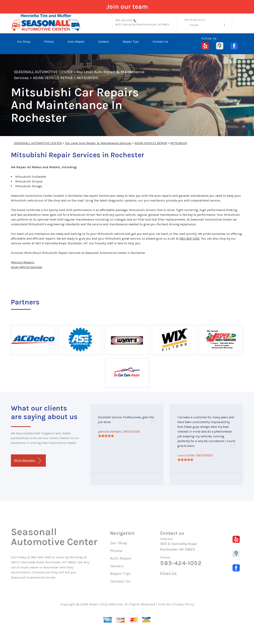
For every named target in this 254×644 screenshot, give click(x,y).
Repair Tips (131, 42)
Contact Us (160, 42)
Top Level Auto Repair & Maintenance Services (98, 143)
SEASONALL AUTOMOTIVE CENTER (43, 72)
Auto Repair (76, 42)
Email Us (168, 573)
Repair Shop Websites (106, 604)
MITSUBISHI (87, 78)
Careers (104, 42)
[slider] (106, 436)
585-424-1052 (124, 20)
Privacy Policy (183, 604)
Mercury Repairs (23, 262)
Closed (194, 25)
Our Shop (24, 42)
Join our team (127, 7)
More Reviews (27, 461)
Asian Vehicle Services (27, 267)
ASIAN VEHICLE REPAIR (53, 78)
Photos (49, 42)
